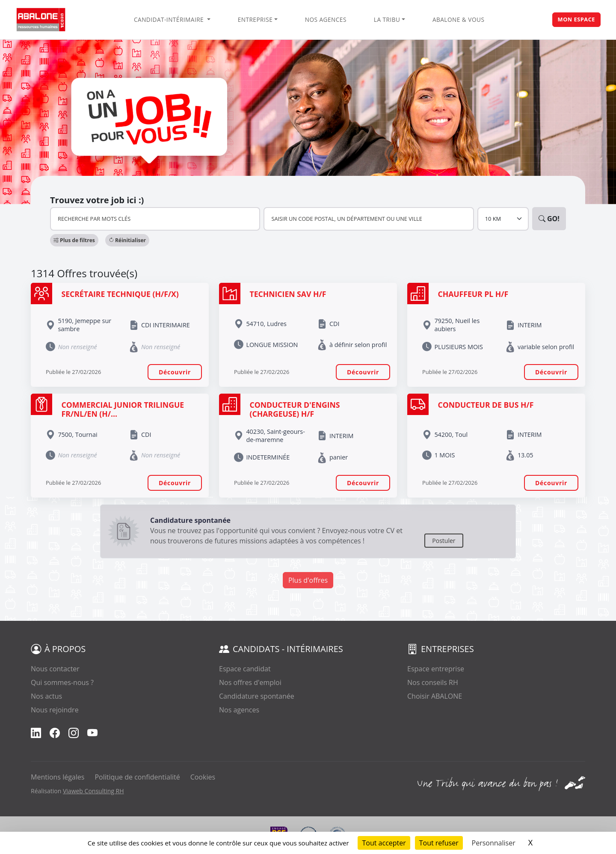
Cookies (203, 777)
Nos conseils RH (433, 682)
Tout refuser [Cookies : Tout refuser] (439, 843)
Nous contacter (55, 669)
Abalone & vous (458, 19)
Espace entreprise (436, 669)
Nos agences (326, 19)
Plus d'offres (308, 580)
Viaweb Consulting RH (93, 791)
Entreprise (255, 19)
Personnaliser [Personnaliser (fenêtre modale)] (494, 843)
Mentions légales (58, 777)
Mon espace (576, 19)
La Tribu (387, 19)
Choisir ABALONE (435, 696)
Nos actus (46, 696)
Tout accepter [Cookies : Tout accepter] (384, 843)
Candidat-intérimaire (170, 19)
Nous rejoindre (55, 710)
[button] (74, 240)
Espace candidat (245, 669)
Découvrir (175, 372)
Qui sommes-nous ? (62, 682)
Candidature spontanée (257, 696)
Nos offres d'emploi (250, 682)
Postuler (444, 541)
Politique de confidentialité (137, 777)
